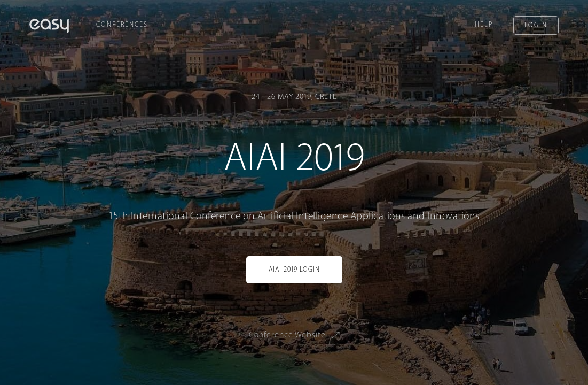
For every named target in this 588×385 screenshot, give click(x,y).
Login (536, 25)
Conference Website (296, 334)
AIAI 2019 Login (294, 269)
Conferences (122, 25)
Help (484, 25)
